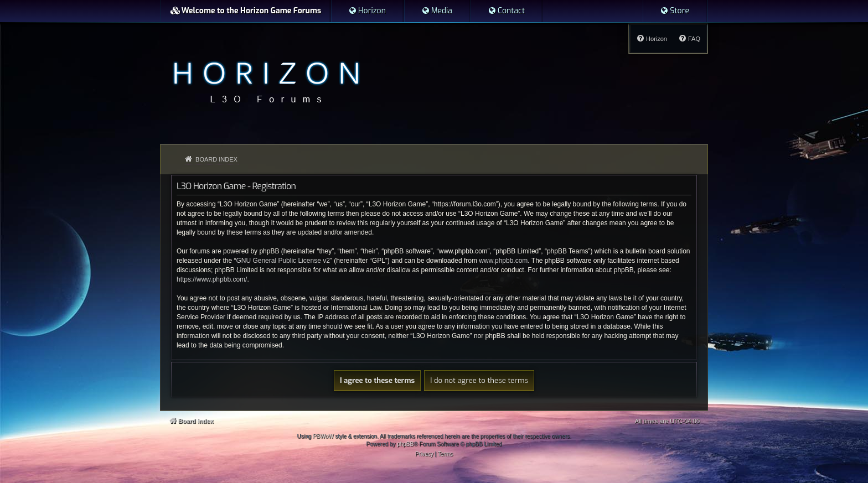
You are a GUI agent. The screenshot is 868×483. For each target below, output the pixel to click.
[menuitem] (367, 11)
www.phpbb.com (503, 261)
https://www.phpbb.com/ (212, 279)
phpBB (405, 444)
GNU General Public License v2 (283, 261)
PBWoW (323, 436)
